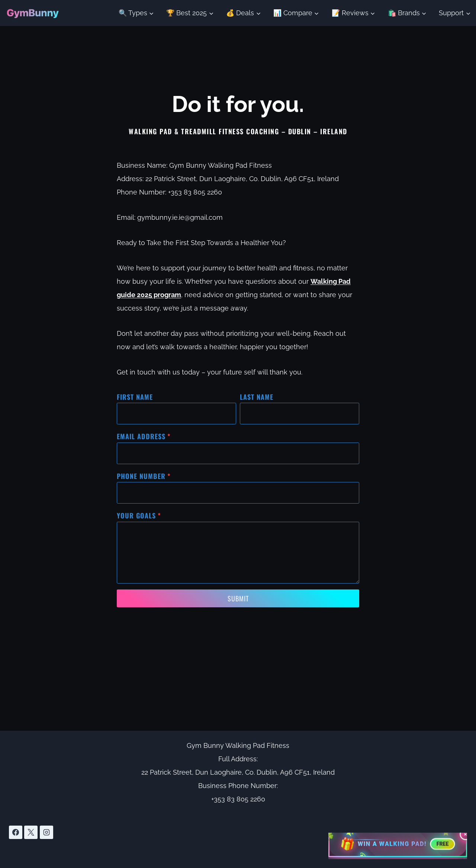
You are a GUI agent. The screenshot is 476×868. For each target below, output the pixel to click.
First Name (135, 397)
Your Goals (139, 515)
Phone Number (144, 476)
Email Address (144, 436)
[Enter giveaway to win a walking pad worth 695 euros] (398, 844)
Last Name (257, 397)
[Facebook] (16, 832)
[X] (31, 832)
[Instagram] (46, 832)
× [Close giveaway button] (466, 834)
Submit (238, 598)
